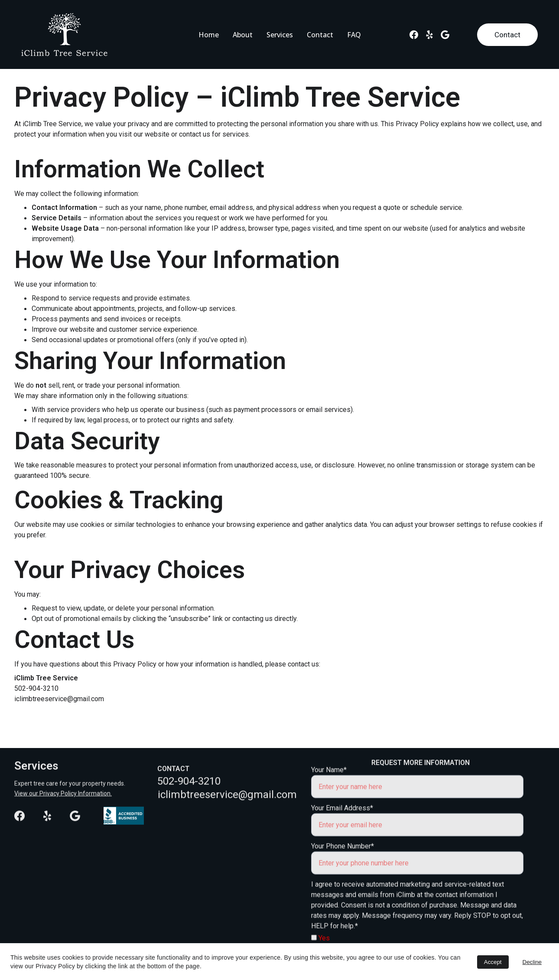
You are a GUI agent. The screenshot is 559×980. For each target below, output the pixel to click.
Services (280, 35)
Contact (320, 35)
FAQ (354, 35)
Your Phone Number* (343, 862)
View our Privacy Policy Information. (63, 794)
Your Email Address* (342, 824)
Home (209, 35)
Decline (532, 962)
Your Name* (329, 786)
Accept (493, 962)
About (243, 35)
